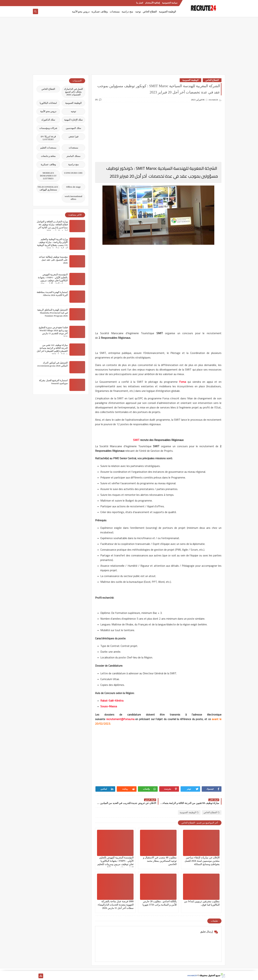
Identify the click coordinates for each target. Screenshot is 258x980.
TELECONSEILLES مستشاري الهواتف (48, 188)
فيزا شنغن (73, 137)
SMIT (136, 440)
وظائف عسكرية (100, 12)
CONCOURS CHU (74, 173)
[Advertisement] (129, 48)
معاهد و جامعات (48, 156)
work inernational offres (73, 198)
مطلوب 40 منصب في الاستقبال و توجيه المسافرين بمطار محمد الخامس (160, 861)
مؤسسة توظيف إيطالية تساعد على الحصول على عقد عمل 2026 (53, 260)
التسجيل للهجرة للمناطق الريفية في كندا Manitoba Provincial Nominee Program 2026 (52, 313)
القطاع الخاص (150, 12)
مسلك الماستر (73, 156)
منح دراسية (127, 12)
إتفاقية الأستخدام (153, 3)
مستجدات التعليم (48, 148)
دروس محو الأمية (81, 12)
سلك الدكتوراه (48, 120)
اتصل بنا (140, 3)
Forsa (183, 382)
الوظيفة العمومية (168, 12)
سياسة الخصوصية (170, 3)
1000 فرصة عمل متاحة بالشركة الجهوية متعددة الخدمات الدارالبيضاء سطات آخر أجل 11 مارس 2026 (116, 905)
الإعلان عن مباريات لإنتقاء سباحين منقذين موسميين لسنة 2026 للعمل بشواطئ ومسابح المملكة (202, 861)
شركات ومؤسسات (48, 128)
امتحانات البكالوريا (48, 103)
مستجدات (115, 12)
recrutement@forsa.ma (120, 719)
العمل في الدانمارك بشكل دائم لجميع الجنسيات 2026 (73, 92)
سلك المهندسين (73, 128)
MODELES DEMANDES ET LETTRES (48, 176)
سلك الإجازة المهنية (73, 120)
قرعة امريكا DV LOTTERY (48, 138)
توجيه (138, 12)
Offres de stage (74, 187)
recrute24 (192, 975)
